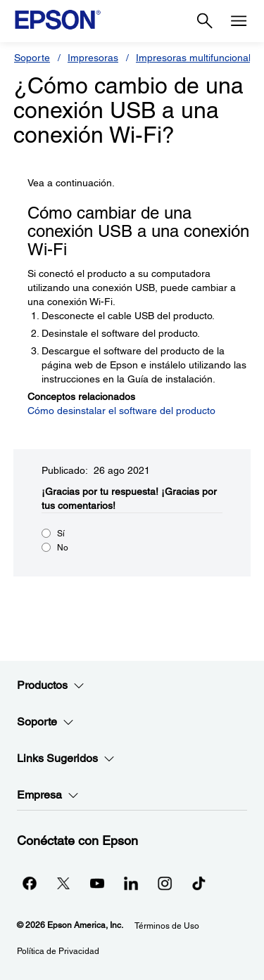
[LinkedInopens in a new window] (131, 883)
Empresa (48, 795)
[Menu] (239, 21)
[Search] (205, 21)
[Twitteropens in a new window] (63, 883)
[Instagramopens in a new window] (165, 883)
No (63, 548)
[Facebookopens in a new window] (30, 883)
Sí (61, 534)
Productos (51, 685)
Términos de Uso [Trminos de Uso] (167, 926)
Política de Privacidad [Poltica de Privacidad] (58, 951)
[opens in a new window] (199, 883)
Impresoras (93, 58)
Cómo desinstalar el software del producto (121, 411)
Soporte (32, 58)
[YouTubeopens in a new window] (97, 883)
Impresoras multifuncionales (199, 58)
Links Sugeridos (66, 759)
